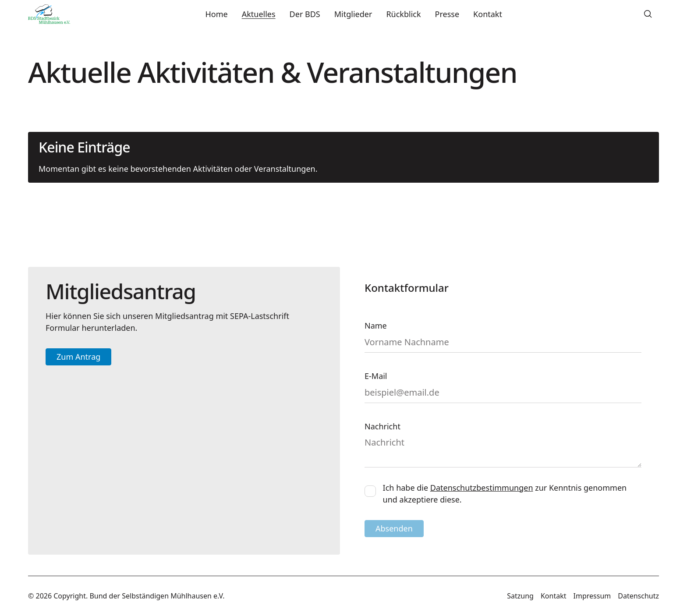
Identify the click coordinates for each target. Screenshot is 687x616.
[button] (648, 14)
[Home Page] (49, 14)
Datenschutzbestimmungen (482, 488)
